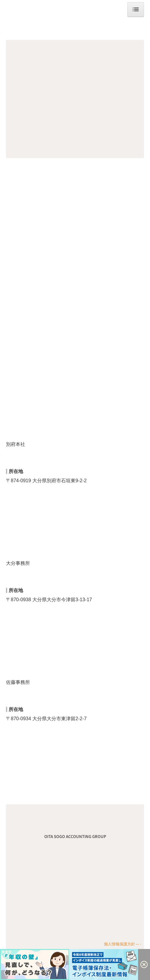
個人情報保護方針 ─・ (123, 944)
